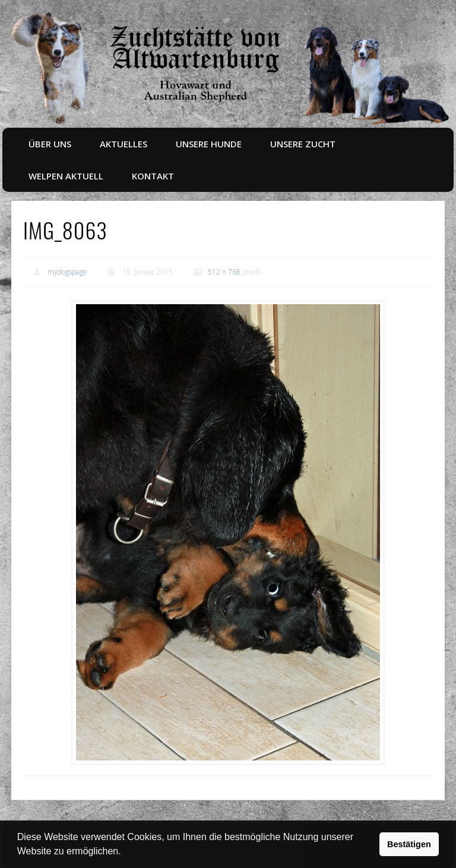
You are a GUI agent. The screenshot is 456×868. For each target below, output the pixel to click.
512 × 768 (224, 272)
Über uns (50, 144)
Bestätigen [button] (409, 844)
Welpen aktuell (66, 176)
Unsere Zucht (303, 144)
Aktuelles (123, 144)
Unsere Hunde (209, 144)
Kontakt (153, 176)
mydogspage (67, 272)
